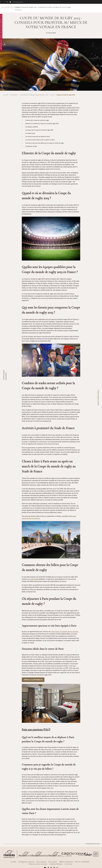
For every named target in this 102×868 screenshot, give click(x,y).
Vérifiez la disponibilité (33, 680)
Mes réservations (18, 2)
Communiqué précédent (5, 375)
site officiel (31, 579)
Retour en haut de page (93, 844)
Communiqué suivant (98, 398)
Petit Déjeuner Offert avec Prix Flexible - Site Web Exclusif (1, 32)
